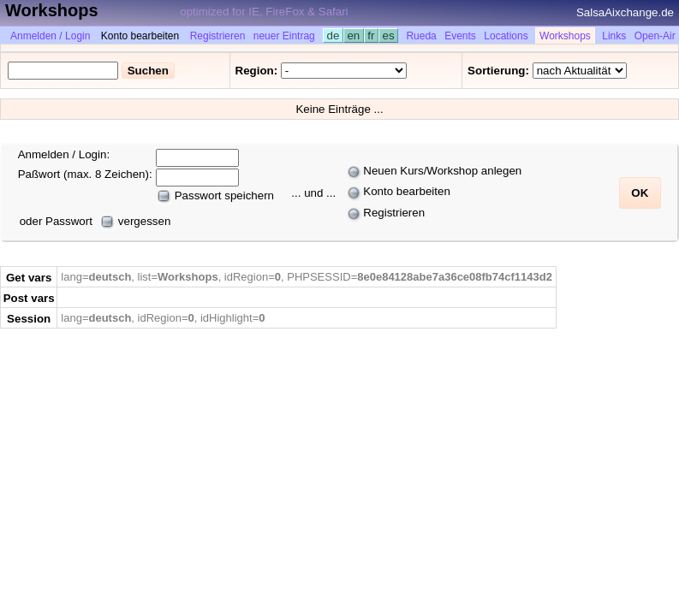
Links (614, 36)
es (388, 36)
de (333, 36)
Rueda (421, 36)
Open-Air (655, 36)
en (354, 36)
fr (372, 36)
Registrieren (218, 36)
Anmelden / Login (50, 36)
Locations (506, 36)
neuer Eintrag (284, 36)
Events (460, 36)
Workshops (565, 36)
